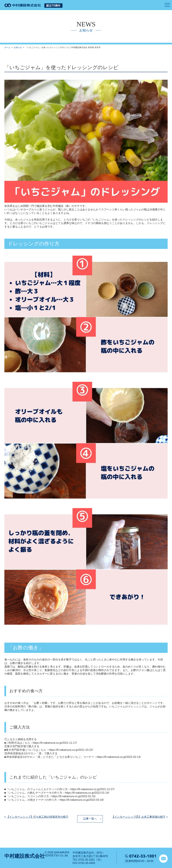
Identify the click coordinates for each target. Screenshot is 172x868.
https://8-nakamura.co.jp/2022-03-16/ (82, 800)
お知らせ (18, 47)
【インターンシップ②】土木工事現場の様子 (139, 817)
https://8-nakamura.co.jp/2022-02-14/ (119, 757)
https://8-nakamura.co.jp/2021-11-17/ (55, 743)
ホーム (7, 47)
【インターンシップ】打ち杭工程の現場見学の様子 (37, 817)
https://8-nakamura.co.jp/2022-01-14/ (87, 793)
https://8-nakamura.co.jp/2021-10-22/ (71, 750)
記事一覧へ (90, 819)
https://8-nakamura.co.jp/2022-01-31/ (74, 796)
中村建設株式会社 (25, 856)
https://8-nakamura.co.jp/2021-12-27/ (92, 789)
